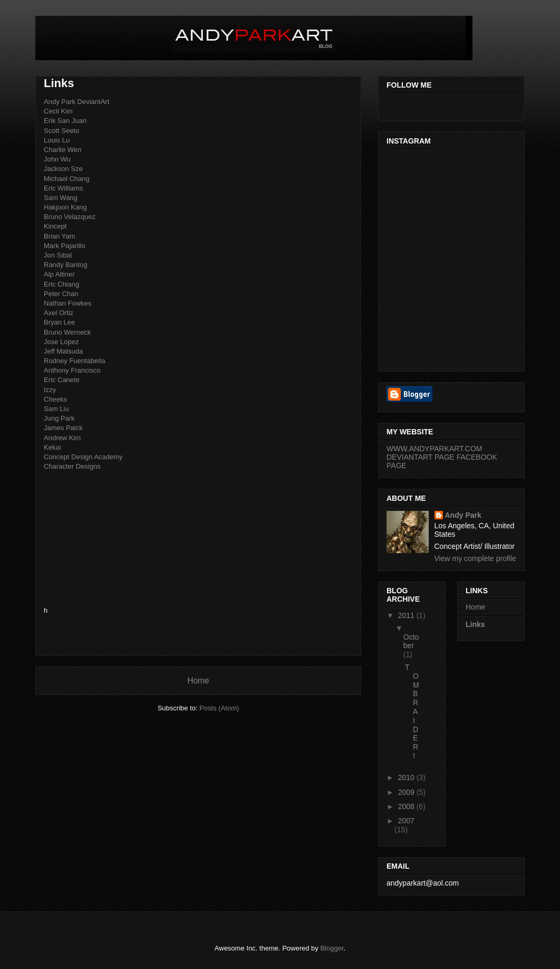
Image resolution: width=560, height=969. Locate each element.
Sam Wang (61, 198)
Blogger (332, 948)
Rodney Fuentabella (74, 361)
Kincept (55, 226)
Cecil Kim (58, 111)
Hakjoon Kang (65, 207)
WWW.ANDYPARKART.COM (435, 449)
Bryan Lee (59, 322)
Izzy (50, 390)
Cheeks (55, 399)
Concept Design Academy (83, 457)
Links (475, 624)
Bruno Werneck (67, 332)
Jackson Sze (63, 169)
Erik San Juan (65, 121)
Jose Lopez (61, 342)
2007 (406, 821)
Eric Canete (62, 380)
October (411, 642)
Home (198, 681)
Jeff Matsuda (63, 351)
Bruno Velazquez (70, 217)
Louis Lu (57, 140)
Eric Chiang (61, 284)
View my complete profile (475, 558)
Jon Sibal (58, 255)
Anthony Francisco (72, 370)
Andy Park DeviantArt (76, 102)
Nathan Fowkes (67, 303)
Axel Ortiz (59, 313)
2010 (407, 777)
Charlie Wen (62, 150)
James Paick (63, 428)
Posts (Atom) (219, 708)
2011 (407, 615)
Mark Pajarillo (65, 246)
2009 (407, 792)
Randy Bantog (65, 265)
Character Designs (72, 466)
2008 (407, 806)
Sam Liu (56, 409)
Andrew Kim (62, 438)
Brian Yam (60, 236)
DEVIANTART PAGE (421, 457)
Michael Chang (67, 179)
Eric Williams (63, 188)
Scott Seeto (61, 131)
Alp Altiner (59, 274)
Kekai (52, 447)
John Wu (57, 159)
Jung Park (59, 418)
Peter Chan (61, 294)
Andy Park (463, 515)
